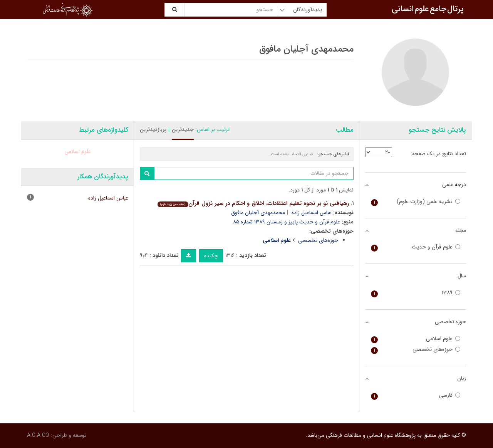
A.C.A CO (38, 435)
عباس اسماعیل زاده (312, 213)
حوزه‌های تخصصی (318, 240)
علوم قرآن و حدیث (416, 247)
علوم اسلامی (78, 151)
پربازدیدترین (153, 129)
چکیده (211, 256)
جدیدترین (183, 129)
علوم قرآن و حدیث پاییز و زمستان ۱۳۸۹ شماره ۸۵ (287, 222)
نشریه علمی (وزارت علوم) (416, 202)
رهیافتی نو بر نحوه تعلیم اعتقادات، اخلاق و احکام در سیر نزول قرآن (253, 203)
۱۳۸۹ (416, 293)
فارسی (416, 395)
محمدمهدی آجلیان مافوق (258, 213)
